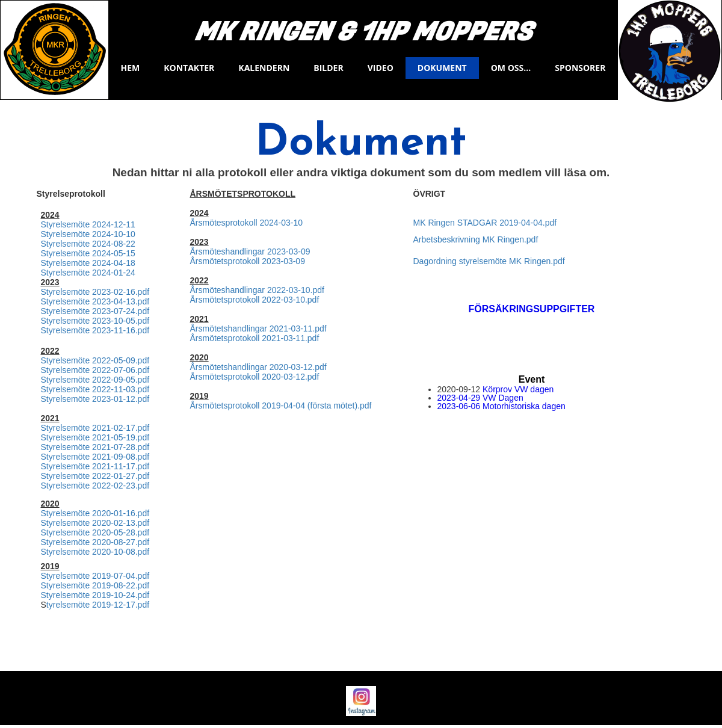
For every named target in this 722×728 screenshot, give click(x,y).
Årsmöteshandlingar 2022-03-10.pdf (257, 290)
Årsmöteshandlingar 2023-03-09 (250, 251)
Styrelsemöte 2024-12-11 (88, 224)
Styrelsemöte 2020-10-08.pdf (95, 552)
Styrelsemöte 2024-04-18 (88, 263)
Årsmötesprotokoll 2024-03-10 (247, 223)
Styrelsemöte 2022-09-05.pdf (95, 380)
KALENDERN (264, 68)
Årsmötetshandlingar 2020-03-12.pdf (258, 367)
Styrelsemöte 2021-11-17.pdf (95, 466)
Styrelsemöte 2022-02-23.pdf (95, 486)
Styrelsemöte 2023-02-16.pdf (95, 292)
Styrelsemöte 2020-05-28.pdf (95, 532)
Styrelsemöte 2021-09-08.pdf (95, 457)
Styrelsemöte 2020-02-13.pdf (95, 523)
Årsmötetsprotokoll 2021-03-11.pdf (255, 338)
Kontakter (189, 68)
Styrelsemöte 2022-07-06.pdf (95, 370)
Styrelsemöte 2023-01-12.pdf (95, 399)
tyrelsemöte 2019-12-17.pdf (98, 605)
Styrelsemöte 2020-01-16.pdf (95, 513)
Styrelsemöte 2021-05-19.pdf (95, 437)
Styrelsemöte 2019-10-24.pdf (95, 595)
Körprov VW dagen (518, 389)
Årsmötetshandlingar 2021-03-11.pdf (258, 329)
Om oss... (511, 68)
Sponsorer (580, 68)
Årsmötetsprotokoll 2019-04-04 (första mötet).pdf (281, 406)
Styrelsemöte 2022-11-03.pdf (95, 389)
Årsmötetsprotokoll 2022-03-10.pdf (255, 300)
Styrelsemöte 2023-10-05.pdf (95, 321)
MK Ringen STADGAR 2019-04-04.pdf (485, 223)
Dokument (442, 68)
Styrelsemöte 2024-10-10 (88, 234)
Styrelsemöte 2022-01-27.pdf (95, 476)
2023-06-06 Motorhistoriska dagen (501, 406)
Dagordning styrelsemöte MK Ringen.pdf (489, 261)
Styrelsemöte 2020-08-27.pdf (95, 542)
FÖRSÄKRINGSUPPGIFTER (532, 309)
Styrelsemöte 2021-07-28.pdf (95, 447)
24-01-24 (119, 273)
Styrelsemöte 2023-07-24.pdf (95, 311)
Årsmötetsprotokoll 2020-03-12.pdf (255, 377)
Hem (131, 68)
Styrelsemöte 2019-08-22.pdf (95, 585)
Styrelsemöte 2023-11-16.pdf (95, 330)
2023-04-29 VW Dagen (480, 398)
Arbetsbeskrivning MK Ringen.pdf (476, 239)
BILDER (328, 68)
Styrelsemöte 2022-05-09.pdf (95, 360)
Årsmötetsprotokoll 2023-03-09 (248, 261)
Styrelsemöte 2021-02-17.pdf (95, 428)
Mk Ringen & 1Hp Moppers (363, 32)
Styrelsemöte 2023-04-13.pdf (95, 301)
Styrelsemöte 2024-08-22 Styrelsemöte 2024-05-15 (88, 248)
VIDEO (381, 68)
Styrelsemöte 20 (71, 273)
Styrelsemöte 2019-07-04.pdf (95, 576)
